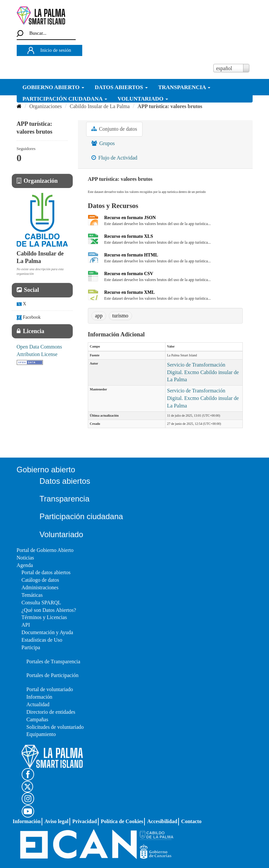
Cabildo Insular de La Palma (100, 106)
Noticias (25, 558)
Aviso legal (57, 821)
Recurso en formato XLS (129, 236)
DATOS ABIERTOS (121, 87)
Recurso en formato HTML (131, 255)
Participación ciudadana (81, 516)
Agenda (25, 565)
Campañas (38, 719)
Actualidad (38, 704)
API (26, 625)
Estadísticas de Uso (42, 640)
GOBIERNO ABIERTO (54, 87)
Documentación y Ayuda (48, 632)
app (99, 316)
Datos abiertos (65, 481)
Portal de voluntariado (50, 689)
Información (39, 697)
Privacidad (85, 821)
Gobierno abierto (46, 470)
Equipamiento (41, 734)
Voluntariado (61, 534)
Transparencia (65, 499)
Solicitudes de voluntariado (55, 727)
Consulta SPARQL (41, 603)
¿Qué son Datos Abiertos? (49, 610)
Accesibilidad (162, 821)
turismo (120, 316)
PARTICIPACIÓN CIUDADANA (65, 99)
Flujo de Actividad (114, 158)
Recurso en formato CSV (129, 274)
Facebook (29, 318)
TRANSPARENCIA (184, 87)
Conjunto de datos (114, 129)
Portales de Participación (53, 675)
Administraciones (40, 587)
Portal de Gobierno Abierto (45, 550)
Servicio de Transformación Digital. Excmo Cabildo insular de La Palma (203, 372)
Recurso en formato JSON (130, 218)
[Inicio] (19, 106)
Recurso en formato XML (129, 292)
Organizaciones (46, 106)
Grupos (103, 143)
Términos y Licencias (44, 617)
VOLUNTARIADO (143, 99)
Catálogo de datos (40, 580)
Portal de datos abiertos (46, 572)
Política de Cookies (122, 821)
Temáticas (32, 595)
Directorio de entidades (51, 712)
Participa (31, 647)
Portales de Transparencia (53, 661)
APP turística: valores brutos (170, 106)
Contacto (191, 821)
